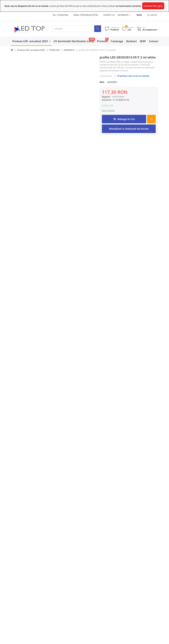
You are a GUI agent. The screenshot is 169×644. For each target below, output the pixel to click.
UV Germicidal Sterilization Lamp (74, 41)
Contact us (109, 15)
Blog (139, 15)
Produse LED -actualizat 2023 (30, 41)
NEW (92, 39)
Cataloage (117, 41)
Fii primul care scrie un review (133, 76)
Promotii (102, 41)
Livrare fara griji (153, 6)
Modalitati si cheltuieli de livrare (129, 129)
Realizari (132, 41)
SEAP (143, 41)
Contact (154, 41)
